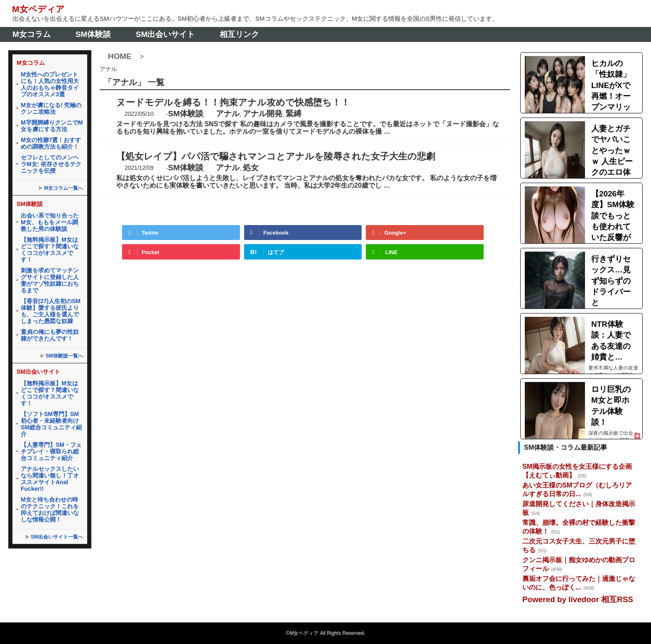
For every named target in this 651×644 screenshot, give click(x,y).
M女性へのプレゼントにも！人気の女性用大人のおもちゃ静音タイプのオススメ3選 (50, 84)
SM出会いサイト (165, 34)
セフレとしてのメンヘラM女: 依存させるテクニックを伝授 (51, 164)
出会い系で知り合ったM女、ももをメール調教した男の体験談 (50, 222)
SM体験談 (93, 34)
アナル (228, 113)
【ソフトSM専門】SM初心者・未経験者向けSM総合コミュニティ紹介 (51, 424)
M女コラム (32, 34)
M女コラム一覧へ (64, 188)
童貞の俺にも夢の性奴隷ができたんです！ (50, 335)
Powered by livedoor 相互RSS (578, 599)
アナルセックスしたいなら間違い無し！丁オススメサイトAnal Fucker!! (50, 478)
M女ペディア (39, 9)
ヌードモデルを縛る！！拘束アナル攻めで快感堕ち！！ (233, 102)
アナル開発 (263, 113)
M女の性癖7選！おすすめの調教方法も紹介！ (51, 143)
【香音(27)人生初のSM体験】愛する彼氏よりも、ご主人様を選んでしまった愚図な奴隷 (51, 311)
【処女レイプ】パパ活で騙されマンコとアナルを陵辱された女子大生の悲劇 (276, 156)
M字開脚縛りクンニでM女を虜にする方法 (52, 125)
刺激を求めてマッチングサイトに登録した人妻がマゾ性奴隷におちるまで (50, 280)
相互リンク (239, 34)
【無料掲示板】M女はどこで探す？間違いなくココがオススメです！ (50, 249)
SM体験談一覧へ (64, 355)
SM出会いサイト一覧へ (57, 536)
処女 (251, 167)
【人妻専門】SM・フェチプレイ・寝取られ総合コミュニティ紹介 (51, 451)
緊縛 (294, 113)
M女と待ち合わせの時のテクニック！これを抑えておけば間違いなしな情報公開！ (50, 509)
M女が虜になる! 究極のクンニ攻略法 (51, 108)
